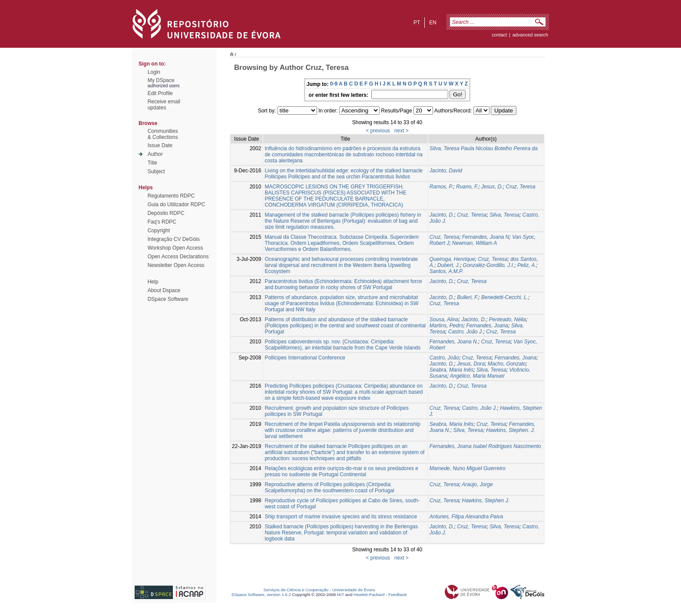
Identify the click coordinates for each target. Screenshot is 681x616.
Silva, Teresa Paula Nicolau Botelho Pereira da (484, 148)
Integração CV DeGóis (174, 239)
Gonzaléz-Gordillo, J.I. (489, 265)
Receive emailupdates (164, 105)
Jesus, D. (492, 187)
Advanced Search (530, 35)
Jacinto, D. (442, 215)
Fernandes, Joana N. (454, 342)
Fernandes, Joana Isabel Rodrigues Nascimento (485, 446)
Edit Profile (160, 93)
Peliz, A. (527, 265)
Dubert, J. (449, 265)
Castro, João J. (466, 332)
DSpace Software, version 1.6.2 (261, 595)
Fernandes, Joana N (486, 237)
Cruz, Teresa (520, 187)
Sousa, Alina (444, 320)
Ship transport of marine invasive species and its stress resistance (341, 517)
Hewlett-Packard (369, 595)
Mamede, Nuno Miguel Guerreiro (468, 468)
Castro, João (444, 358)
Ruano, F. (467, 187)
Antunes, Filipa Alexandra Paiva (466, 517)
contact (499, 35)
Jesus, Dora (471, 364)
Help (153, 282)
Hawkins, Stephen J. (486, 501)
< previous (378, 131)
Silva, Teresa (504, 215)
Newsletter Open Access (176, 265)
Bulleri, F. (468, 297)
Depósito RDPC (166, 213)
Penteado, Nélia (507, 320)
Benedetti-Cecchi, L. (505, 297)
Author (155, 154)
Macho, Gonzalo (507, 364)
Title (152, 163)
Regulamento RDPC (171, 196)
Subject (156, 171)
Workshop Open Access (175, 248)
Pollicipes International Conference (305, 358)
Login (154, 72)
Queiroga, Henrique (452, 259)
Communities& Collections (163, 134)
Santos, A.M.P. (446, 271)
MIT (341, 595)
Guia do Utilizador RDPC (177, 204)
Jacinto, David (446, 171)
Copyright (159, 231)
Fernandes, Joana (488, 326)
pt (417, 23)
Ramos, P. (441, 187)
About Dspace (164, 290)
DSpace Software (168, 299)
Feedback (398, 595)
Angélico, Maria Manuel (477, 376)
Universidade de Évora (354, 590)
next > (402, 131)
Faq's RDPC (162, 222)
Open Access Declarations (178, 257)
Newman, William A (474, 243)
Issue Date (160, 145)
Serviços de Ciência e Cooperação (296, 590)
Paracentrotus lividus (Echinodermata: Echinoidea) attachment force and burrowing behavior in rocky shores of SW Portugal (343, 284)
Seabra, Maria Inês (451, 370)
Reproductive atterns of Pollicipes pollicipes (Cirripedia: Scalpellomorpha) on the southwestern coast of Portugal (329, 488)
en (433, 23)
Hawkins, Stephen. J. (511, 430)
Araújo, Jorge (477, 484)
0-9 (334, 84)
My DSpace (161, 80)
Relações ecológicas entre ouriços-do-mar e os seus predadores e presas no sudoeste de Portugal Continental (341, 471)
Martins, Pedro (446, 326)
